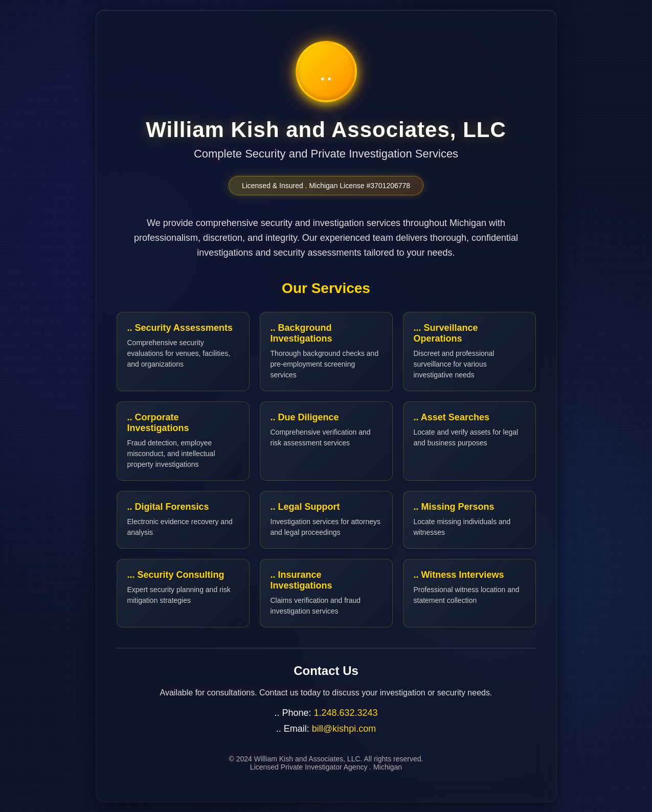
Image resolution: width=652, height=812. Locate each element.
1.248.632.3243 (345, 713)
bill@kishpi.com (344, 729)
